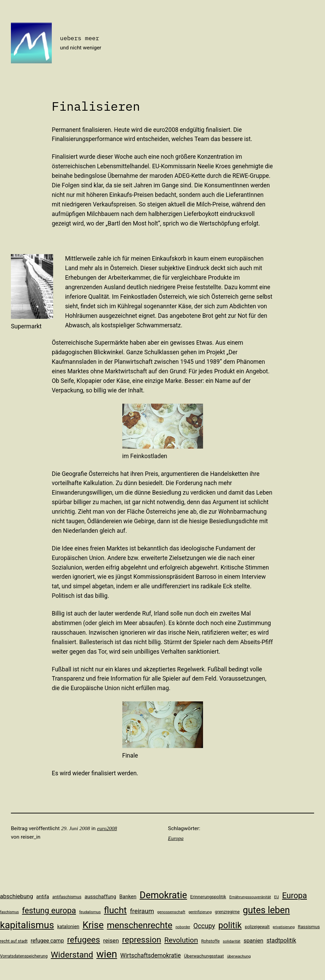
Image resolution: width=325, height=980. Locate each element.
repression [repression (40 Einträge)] (142, 940)
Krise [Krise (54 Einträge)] (93, 925)
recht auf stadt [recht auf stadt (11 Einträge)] (14, 941)
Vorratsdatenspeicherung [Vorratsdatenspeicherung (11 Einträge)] (24, 956)
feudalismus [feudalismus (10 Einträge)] (90, 912)
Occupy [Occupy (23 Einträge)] (204, 926)
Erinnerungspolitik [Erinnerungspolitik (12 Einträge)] (208, 897)
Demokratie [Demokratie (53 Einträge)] (163, 895)
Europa (176, 838)
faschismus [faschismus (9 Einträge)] (9, 912)
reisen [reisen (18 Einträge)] (111, 940)
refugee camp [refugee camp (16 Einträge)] (47, 941)
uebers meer (80, 38)
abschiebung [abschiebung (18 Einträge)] (17, 896)
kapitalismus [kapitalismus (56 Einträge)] (27, 925)
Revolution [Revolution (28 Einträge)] (181, 940)
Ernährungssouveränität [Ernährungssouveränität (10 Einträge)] (250, 897)
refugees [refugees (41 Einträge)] (84, 940)
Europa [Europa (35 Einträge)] (295, 896)
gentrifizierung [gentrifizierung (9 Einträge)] (200, 912)
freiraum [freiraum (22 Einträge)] (142, 911)
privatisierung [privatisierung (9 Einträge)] (284, 927)
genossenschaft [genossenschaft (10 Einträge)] (171, 912)
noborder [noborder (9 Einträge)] (183, 927)
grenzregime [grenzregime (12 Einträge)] (227, 912)
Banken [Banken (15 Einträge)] (128, 897)
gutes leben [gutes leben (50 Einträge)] (266, 910)
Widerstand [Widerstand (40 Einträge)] (72, 955)
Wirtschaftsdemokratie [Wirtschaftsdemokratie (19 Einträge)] (151, 955)
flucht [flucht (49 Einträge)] (115, 910)
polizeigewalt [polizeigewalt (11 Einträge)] (257, 927)
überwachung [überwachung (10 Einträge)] (239, 956)
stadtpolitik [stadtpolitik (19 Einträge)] (281, 940)
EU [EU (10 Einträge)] (277, 897)
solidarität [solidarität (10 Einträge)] (232, 941)
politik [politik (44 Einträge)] (230, 925)
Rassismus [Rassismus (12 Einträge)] (309, 927)
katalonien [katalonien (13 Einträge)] (68, 927)
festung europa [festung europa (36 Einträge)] (49, 911)
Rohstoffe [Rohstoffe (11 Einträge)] (210, 941)
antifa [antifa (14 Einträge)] (43, 897)
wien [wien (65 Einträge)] (107, 954)
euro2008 (107, 828)
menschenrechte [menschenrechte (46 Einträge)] (140, 925)
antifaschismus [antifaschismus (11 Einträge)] (67, 897)
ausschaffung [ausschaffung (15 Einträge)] (100, 897)
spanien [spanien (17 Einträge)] (253, 941)
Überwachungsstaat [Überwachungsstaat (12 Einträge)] (204, 956)
